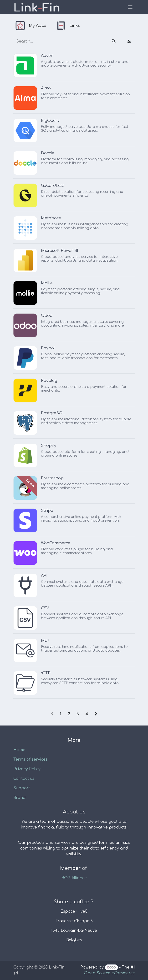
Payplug (49, 381)
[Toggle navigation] (130, 7)
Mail (45, 641)
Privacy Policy (27, 769)
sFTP (46, 673)
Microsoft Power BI (60, 251)
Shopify (49, 446)
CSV (45, 608)
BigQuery (50, 121)
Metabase (51, 218)
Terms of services (30, 759)
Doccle (48, 153)
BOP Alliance (74, 878)
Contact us (24, 779)
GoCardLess (53, 186)
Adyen (47, 56)
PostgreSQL (53, 413)
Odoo (47, 316)
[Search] (114, 41)
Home (19, 750)
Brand (19, 798)
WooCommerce (56, 543)
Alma (46, 88)
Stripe (47, 511)
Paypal (48, 348)
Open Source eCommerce (109, 973)
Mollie (47, 283)
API (44, 576)
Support (22, 788)
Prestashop (52, 478)
